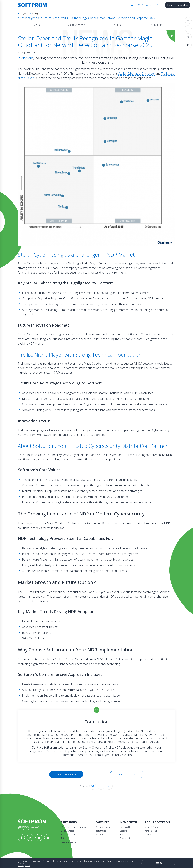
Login (170, 5)
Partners (103, 822)
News (35, 14)
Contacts (149, 834)
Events (36, 25)
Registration (182, 5)
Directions (69, 822)
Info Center (128, 822)
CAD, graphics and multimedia (74, 827)
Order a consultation (66, 774)
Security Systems (68, 842)
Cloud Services (67, 831)
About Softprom (157, 822)
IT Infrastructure (68, 834)
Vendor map (157, 25)
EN (157, 5)
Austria (145, 5)
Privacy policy (24, 866)
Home (24, 14)
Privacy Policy (126, 838)
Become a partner (104, 827)
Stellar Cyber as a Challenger (137, 73)
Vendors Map (151, 831)
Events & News (127, 827)
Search (132, 5)
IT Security (65, 838)
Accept (158, 863)
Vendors (99, 834)
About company (76, 25)
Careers (117, 25)
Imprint (123, 834)
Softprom (26, 58)
